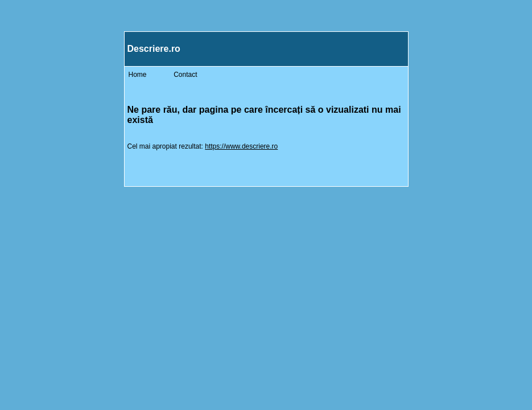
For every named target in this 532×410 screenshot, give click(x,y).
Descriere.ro (154, 49)
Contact (185, 75)
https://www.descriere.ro (241, 146)
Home (138, 75)
